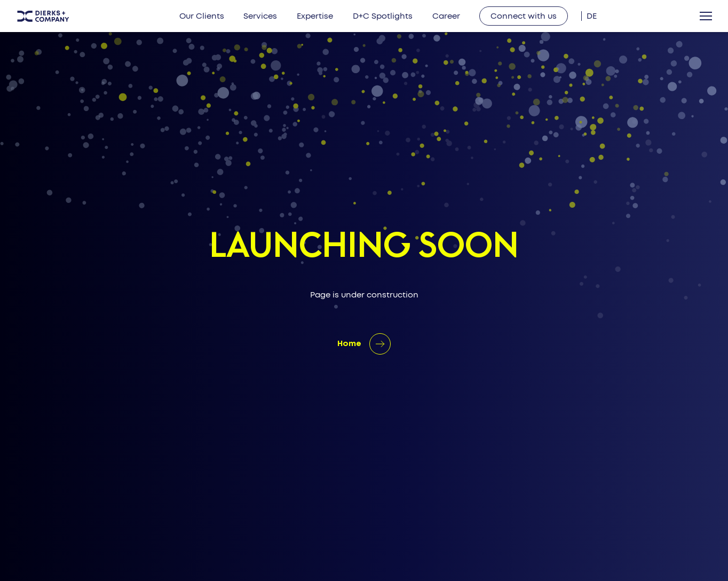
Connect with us (524, 16)
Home (349, 344)
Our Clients (202, 16)
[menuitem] (592, 16)
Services (260, 16)
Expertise (315, 16)
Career (446, 16)
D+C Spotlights (383, 16)
